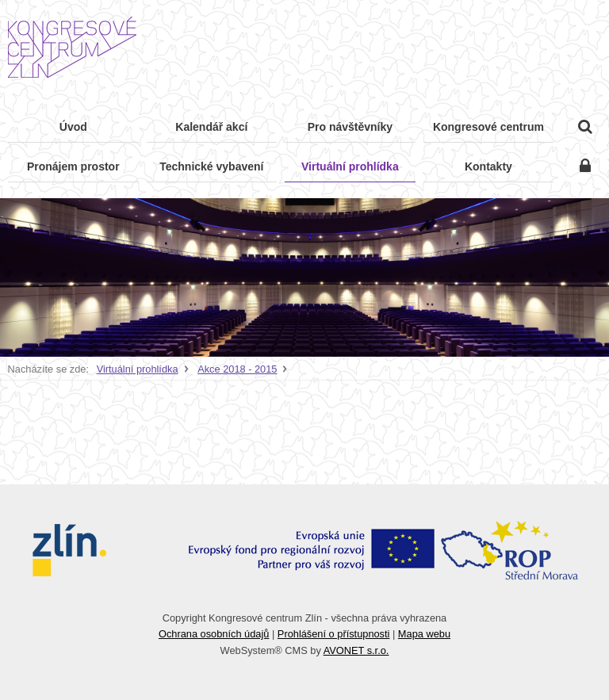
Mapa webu (424, 634)
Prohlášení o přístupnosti (334, 634)
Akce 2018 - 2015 (237, 369)
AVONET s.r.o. (356, 650)
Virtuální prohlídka (138, 369)
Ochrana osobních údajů (214, 634)
